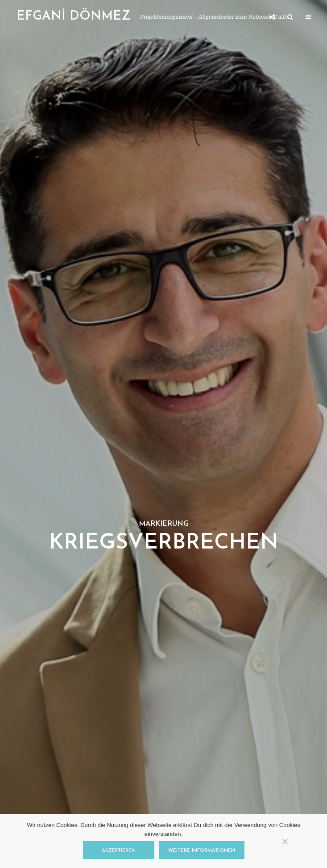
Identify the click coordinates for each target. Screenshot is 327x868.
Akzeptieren (119, 851)
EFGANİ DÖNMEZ (73, 16)
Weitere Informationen (202, 851)
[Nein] (285, 841)
